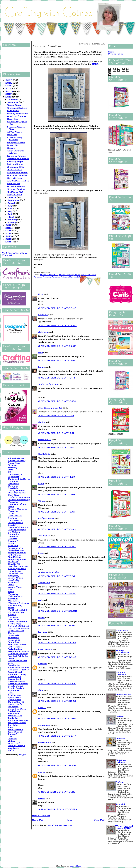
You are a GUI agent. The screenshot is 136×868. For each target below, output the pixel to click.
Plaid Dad (12, 135)
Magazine (13, 594)
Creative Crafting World (70, 275)
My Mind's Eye (16, 612)
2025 (9, 80)
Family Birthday (16, 550)
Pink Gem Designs (17, 644)
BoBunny (13, 467)
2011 (8, 242)
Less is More (15, 587)
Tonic (11, 727)
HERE (95, 64)
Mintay (12, 608)
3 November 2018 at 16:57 (57, 547)
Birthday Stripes (16, 161)
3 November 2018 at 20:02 (58, 611)
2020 (9, 91)
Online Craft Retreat (18, 626)
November (13, 102)
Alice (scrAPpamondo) (50, 408)
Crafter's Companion (19, 497)
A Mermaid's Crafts (49, 572)
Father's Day (14, 555)
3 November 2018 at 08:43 (57, 308)
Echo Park (13, 546)
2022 (9, 86)
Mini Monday (15, 605)
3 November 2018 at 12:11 (56, 433)
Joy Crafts (13, 580)
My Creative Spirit (17, 610)
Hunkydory (13, 575)
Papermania (14, 640)
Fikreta (42, 798)
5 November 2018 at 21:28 (57, 792)
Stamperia (13, 706)
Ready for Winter (16, 142)
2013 (9, 236)
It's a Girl (120, 804)
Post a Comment (41, 816)
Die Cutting (14, 532)
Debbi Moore (15, 516)
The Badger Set (15, 192)
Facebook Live (15, 548)
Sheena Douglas (16, 681)
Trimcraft (12, 734)
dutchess (43, 332)
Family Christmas (17, 552)
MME (11, 592)
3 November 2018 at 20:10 (57, 625)
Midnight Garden (16, 186)
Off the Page (15, 624)
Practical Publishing (18, 656)
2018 (9, 97)
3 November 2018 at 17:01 (57, 576)
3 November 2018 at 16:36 (57, 529)
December (13, 99)
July (10, 206)
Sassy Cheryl (15, 672)
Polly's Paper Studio (18, 651)
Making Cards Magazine (15, 597)
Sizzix (11, 693)
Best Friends (14, 184)
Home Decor (14, 571)
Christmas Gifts (16, 167)
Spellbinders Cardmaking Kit (16, 701)
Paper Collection (89, 275)
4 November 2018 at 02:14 (57, 718)
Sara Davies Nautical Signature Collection (19, 669)
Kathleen (43, 664)
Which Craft (14, 743)
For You (119, 782)
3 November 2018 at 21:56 (57, 684)
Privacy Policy (116, 54)
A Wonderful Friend (17, 172)
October (12, 197)
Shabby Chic (15, 677)
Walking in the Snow (18, 113)
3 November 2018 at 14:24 (57, 477)
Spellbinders (14, 697)
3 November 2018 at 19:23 (57, 593)
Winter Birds (122, 630)
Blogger (23, 754)
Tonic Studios (15, 732)
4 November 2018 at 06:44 (58, 736)
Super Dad (13, 119)
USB (10, 736)
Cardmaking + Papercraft (15, 475)
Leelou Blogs (75, 866)
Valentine (13, 739)
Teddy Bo (13, 718)
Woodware (13, 748)
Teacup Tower (14, 105)
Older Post (100, 820)
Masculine (13, 601)
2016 (9, 228)
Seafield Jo (44, 454)
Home (69, 820)
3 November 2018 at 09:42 (58, 360)
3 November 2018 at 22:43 (57, 701)
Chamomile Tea (123, 694)
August (12, 203)
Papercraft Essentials (13, 636)
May (10, 211)
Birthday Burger (15, 164)
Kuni (41, 294)
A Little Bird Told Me (18, 181)
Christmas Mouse (121, 761)
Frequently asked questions (17, 561)
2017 (9, 225)
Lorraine (43, 632)
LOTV (11, 585)
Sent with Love (15, 178)
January (12, 222)
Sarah (41, 483)
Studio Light (14, 711)
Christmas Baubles (17, 108)
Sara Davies (14, 665)
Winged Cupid (14, 195)
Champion (121, 738)
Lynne (42, 367)
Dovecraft (13, 541)
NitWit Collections (17, 621)
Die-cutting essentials (14, 535)
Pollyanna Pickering (18, 654)
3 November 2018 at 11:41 (56, 416)
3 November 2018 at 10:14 (57, 378)
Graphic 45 (14, 564)
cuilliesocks (44, 583)
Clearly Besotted (17, 490)
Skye (41, 690)
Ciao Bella (13, 488)
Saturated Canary (17, 674)
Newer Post (38, 820)
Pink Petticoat (15, 647)
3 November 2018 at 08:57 (57, 326)
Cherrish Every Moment (15, 138)
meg (40, 352)
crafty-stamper (46, 518)
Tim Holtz (13, 725)
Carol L (42, 708)
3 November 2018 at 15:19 (57, 494)
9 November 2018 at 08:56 (58, 809)
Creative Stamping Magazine (17, 510)
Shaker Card (14, 679)
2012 (9, 239)
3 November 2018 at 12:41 (57, 447)
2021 (9, 88)
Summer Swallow (16, 189)
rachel (41, 617)
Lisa (40, 553)
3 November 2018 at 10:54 (57, 401)
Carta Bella (14, 483)
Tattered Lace (15, 716)
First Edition (14, 557)
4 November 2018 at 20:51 (57, 765)
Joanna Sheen (15, 578)
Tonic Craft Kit (15, 729)
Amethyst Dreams (17, 116)
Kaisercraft (14, 582)
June (10, 208)
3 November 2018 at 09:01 (57, 346)
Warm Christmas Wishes (16, 152)
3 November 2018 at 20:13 (57, 643)
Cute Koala (13, 111)
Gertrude (43, 315)
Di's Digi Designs (17, 529)
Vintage (12, 741)
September (14, 200)
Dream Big (13, 145)
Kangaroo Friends (16, 156)
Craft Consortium (17, 493)
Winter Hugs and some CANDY (124, 827)
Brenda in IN (45, 440)
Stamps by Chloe (17, 709)
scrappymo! (44, 725)
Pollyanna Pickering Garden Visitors (67, 277)
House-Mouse (15, 573)
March (11, 217)
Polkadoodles (15, 649)
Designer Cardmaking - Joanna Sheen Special (15, 521)
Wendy (42, 501)
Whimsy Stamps (16, 746)
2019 (9, 94)
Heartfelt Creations (18, 566)
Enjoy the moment (121, 673)
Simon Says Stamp (18, 683)
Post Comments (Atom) (59, 825)
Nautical (12, 615)
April (10, 214)
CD (10, 472)
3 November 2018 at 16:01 (57, 512)
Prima (11, 658)
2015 (9, 231)
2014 (9, 233)
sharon (42, 772)
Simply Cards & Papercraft (16, 689)
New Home (13, 619)
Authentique (14, 463)
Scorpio (11, 148)
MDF (11, 589)
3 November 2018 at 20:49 (58, 657)
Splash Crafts (15, 704)
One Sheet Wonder (17, 175)
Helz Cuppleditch (17, 569)
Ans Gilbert (45, 536)
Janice (42, 422)
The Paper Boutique (18, 720)
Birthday (12, 465)
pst (40, 600)
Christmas (13, 486)
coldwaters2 (45, 742)
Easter (11, 543)
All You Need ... (15, 132)
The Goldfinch (14, 170)
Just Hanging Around (18, 159)
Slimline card (15, 695)
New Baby (13, 617)
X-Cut (11, 750)
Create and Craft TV (49, 275)
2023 (9, 83)
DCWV (11, 513)
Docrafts (12, 539)
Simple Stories (16, 686)
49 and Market (16, 458)
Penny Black (14, 642)
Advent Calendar (17, 461)
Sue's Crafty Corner (49, 384)
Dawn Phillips (45, 649)
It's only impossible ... (123, 651)
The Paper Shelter (17, 723)
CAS (10, 470)
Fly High (120, 716)
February (12, 220)
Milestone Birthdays (18, 603)
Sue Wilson (14, 713)
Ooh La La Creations (19, 628)
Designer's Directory (18, 527)
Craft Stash (14, 495)
